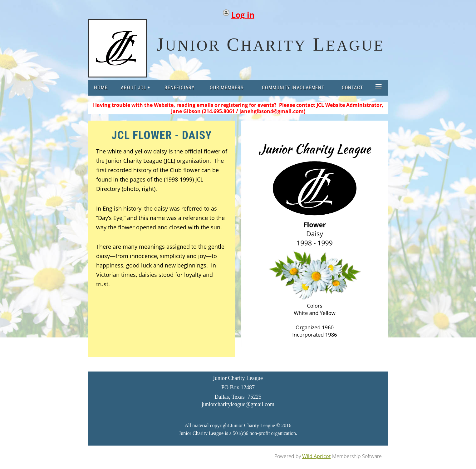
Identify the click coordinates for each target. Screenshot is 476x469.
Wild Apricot (317, 456)
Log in (243, 13)
